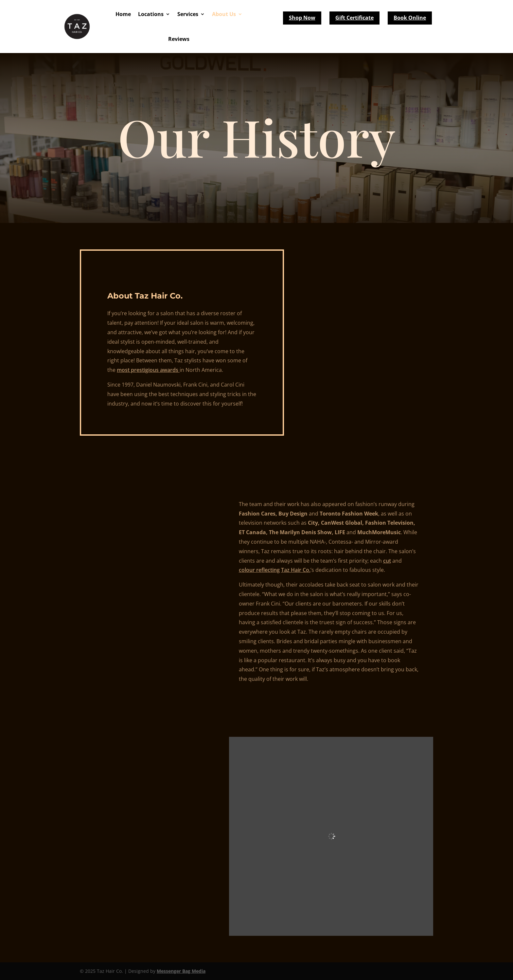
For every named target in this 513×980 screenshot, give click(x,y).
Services (188, 14)
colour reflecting (259, 570)
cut (387, 561)
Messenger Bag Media (181, 971)
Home (123, 14)
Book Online (410, 18)
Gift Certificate (354, 18)
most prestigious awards (148, 370)
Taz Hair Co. (296, 570)
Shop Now (302, 18)
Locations (151, 14)
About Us (224, 14)
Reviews (179, 39)
